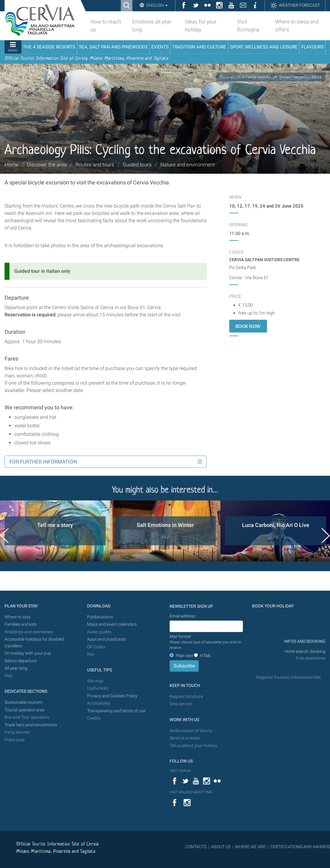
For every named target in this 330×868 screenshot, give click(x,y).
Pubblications (100, 617)
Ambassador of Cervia (191, 731)
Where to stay (18, 617)
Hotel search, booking (305, 651)
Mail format (206, 642)
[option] (55, 531)
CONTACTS (196, 847)
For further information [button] (43, 462)
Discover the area (47, 165)
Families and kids (21, 624)
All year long (16, 668)
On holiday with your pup (28, 653)
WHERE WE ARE (250, 847)
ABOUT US (221, 847)
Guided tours (137, 165)
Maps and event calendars (112, 624)
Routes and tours (95, 165)
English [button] (157, 5)
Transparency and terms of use (116, 711)
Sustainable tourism (23, 702)
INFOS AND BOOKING (304, 641)
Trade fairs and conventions (31, 725)
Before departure (21, 661)
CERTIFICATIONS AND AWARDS (300, 847)
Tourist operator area (25, 710)
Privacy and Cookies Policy (112, 696)
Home (12, 165)
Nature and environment (188, 165)
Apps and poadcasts (107, 639)
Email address (183, 616)
